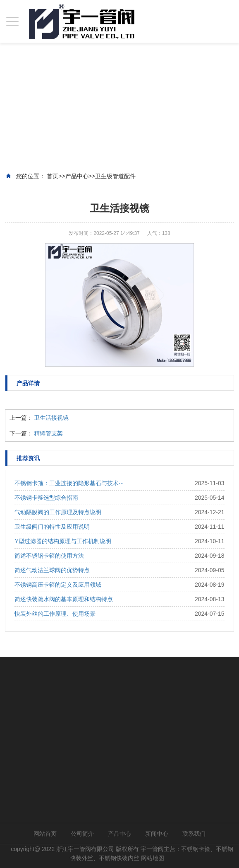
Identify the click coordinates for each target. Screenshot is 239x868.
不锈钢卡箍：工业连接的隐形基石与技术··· (69, 483)
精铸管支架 (48, 433)
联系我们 (194, 834)
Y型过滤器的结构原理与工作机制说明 (63, 541)
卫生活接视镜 (51, 418)
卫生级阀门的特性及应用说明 (52, 527)
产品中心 (119, 834)
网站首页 (45, 834)
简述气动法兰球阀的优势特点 (52, 570)
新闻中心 (157, 834)
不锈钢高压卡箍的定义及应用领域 (58, 585)
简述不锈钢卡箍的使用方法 (49, 556)
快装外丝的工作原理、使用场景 (55, 614)
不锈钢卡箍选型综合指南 (46, 498)
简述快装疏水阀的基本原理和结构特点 (64, 599)
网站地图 (153, 858)
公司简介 (82, 834)
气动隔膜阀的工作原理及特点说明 (58, 512)
